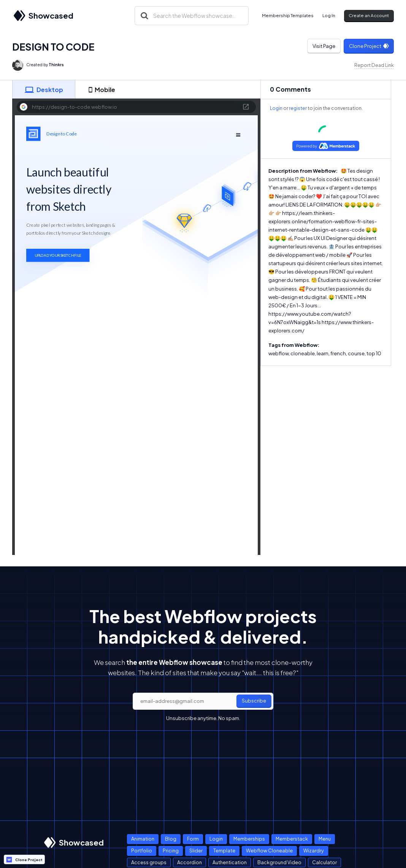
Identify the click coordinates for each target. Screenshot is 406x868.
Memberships (249, 839)
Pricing (171, 851)
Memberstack (292, 839)
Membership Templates (288, 15)
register (298, 108)
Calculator (324, 862)
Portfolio (142, 851)
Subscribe (254, 701)
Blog (171, 839)
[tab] (44, 89)
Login (276, 108)
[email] (203, 701)
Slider (196, 851)
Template (224, 851)
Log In (329, 15)
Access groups (149, 862)
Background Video (279, 862)
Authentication (230, 862)
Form (193, 839)
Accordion (190, 862)
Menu (325, 839)
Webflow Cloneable (269, 851)
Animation (143, 839)
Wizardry (314, 851)
